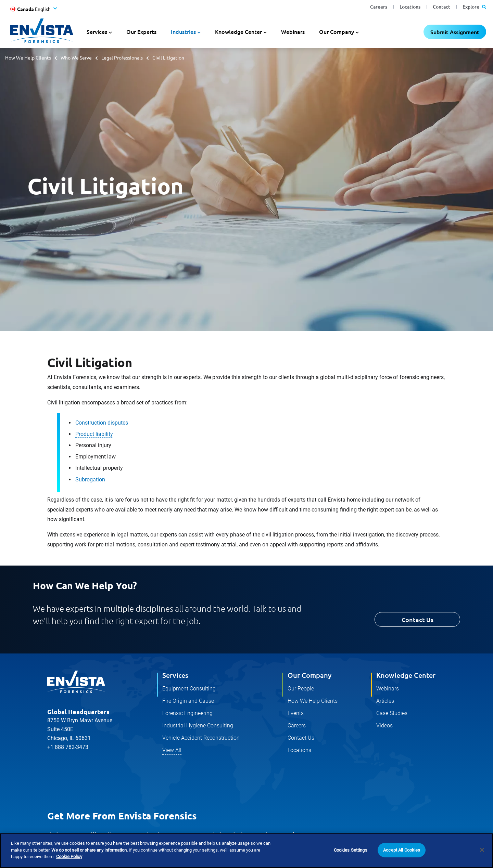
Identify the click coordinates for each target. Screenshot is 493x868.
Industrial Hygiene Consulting (198, 726)
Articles (385, 701)
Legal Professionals (122, 57)
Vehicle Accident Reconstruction (201, 738)
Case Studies (392, 713)
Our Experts (141, 31)
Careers (379, 7)
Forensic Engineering (187, 713)
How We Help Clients (28, 57)
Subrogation (90, 480)
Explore (474, 7)
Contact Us (418, 619)
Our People (301, 689)
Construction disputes (102, 423)
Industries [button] (183, 31)
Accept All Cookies (402, 850)
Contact (441, 7)
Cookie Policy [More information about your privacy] (69, 857)
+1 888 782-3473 (68, 747)
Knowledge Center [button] (238, 31)
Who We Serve (76, 57)
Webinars (293, 31)
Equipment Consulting (189, 689)
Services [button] (97, 31)
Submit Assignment (455, 32)
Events (296, 713)
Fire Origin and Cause (188, 701)
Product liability (94, 434)
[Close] (482, 850)
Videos (384, 726)
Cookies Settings (351, 850)
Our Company (309, 675)
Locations (410, 7)
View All (172, 750)
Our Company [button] (337, 31)
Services (175, 675)
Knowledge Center (406, 675)
